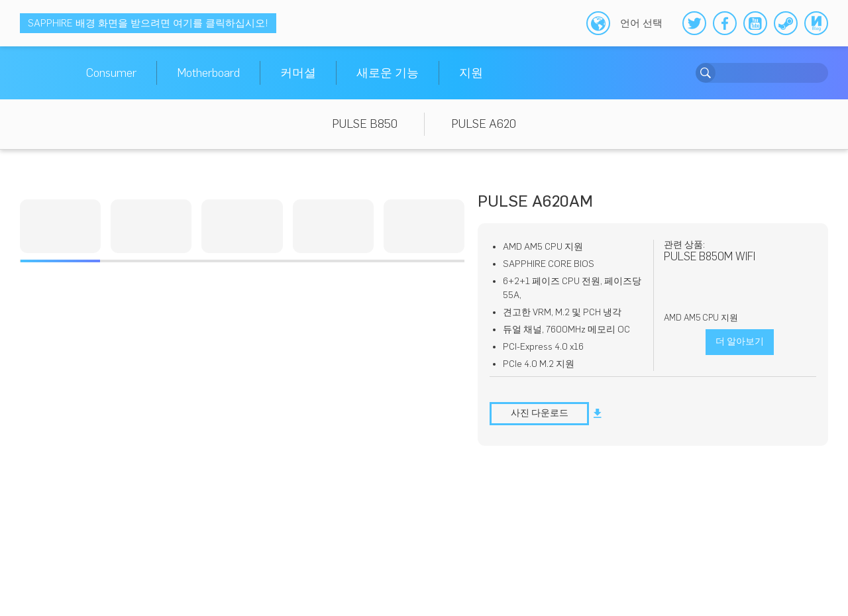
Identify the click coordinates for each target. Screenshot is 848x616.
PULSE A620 (484, 124)
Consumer (111, 73)
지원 (471, 73)
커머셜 (298, 73)
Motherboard (208, 73)
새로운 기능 (388, 73)
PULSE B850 (365, 124)
